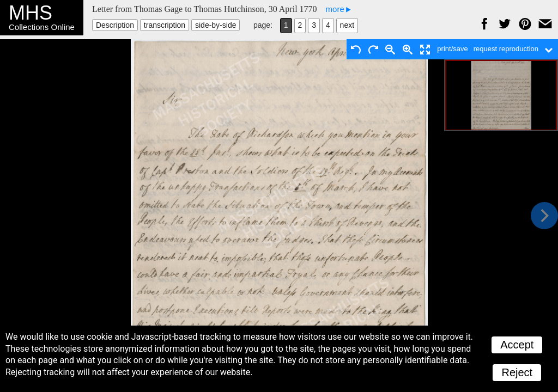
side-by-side (216, 25)
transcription (165, 25)
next (347, 25)
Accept (517, 345)
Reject (517, 372)
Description (115, 25)
